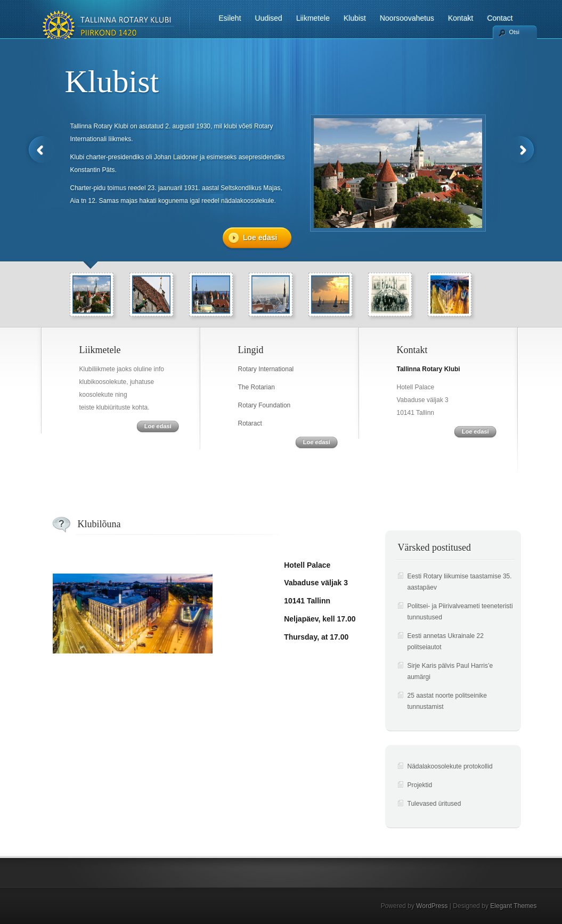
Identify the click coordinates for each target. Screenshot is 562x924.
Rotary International (266, 369)
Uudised (269, 18)
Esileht (230, 18)
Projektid (420, 785)
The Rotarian (256, 387)
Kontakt (461, 18)
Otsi (515, 32)
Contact (500, 18)
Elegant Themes (513, 906)
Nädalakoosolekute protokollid (450, 766)
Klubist (355, 18)
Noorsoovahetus (407, 18)
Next (522, 150)
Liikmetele (313, 18)
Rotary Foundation (264, 405)
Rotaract (250, 423)
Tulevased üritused (434, 804)
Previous (40, 150)
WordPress (432, 906)
